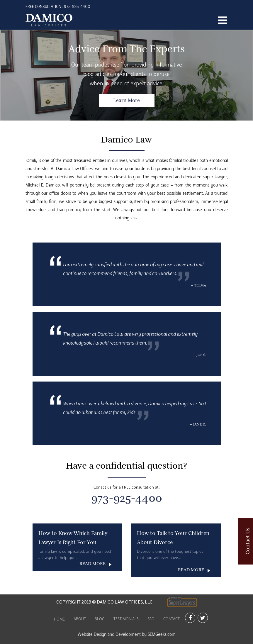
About (80, 619)
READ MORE (92, 564)
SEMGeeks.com (162, 634)
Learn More (127, 100)
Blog (100, 619)
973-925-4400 (58, 7)
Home (59, 619)
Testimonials (126, 619)
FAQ (151, 619)
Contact (172, 619)
